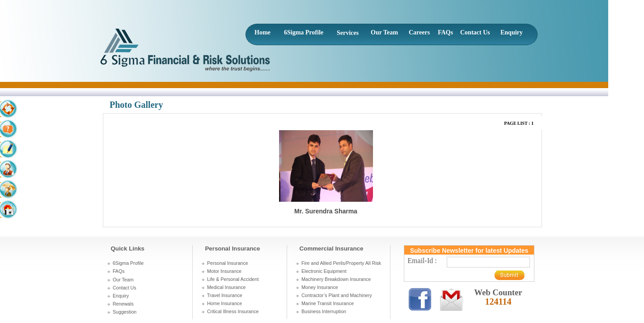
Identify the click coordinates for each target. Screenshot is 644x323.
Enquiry (512, 32)
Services (348, 33)
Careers (419, 32)
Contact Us (475, 32)
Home (263, 32)
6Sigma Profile (304, 32)
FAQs (445, 32)
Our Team (384, 32)
